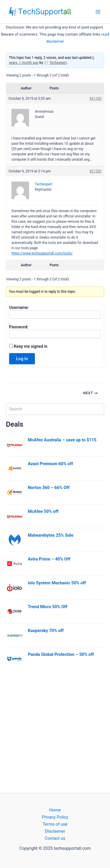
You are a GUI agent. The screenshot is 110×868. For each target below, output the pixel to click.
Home (55, 810)
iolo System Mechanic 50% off (57, 583)
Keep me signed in (31, 346)
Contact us (55, 838)
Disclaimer (55, 831)
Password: (19, 327)
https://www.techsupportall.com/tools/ (42, 253)
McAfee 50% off (43, 511)
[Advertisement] (55, 731)
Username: (19, 307)
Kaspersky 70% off (46, 631)
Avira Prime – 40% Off (49, 559)
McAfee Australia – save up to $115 (62, 440)
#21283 (95, 171)
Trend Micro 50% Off (48, 607)
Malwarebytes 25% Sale (51, 535)
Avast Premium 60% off (50, 464)
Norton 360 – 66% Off (49, 488)
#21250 (95, 99)
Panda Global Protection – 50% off (61, 654)
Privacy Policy (55, 817)
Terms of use (55, 824)
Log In (22, 359)
